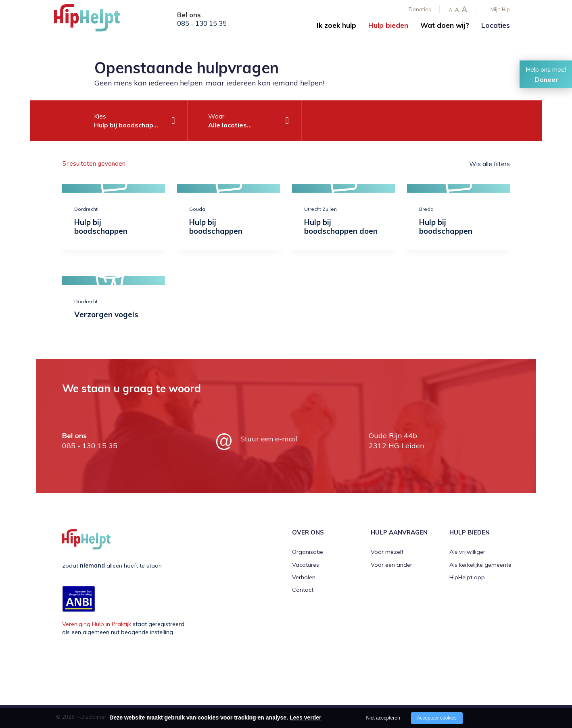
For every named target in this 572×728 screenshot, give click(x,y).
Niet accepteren (383, 718)
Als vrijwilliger (467, 552)
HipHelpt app (467, 577)
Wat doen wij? (445, 25)
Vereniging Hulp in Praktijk (97, 624)
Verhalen (304, 577)
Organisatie (308, 552)
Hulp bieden (388, 25)
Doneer (547, 79)
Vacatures (306, 564)
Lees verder (306, 718)
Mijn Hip (500, 9)
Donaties (420, 9)
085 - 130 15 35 (202, 23)
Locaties (496, 25)
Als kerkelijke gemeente (480, 564)
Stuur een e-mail (269, 438)
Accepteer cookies (437, 718)
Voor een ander (391, 564)
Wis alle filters (490, 164)
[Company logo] (94, 20)
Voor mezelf (387, 552)
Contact (303, 590)
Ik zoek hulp (336, 25)
